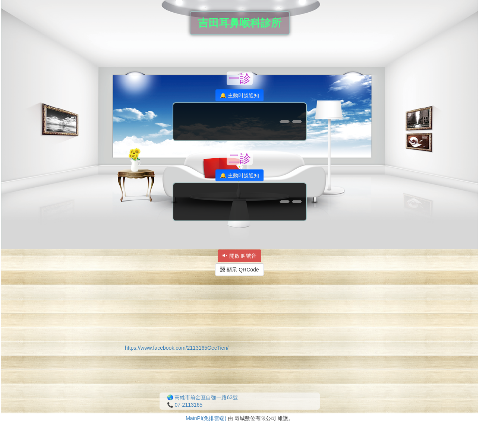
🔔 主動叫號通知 (239, 95)
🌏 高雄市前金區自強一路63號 (202, 397)
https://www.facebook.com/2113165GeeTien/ (177, 348)
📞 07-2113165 (185, 405)
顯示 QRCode (239, 270)
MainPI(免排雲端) (206, 418)
